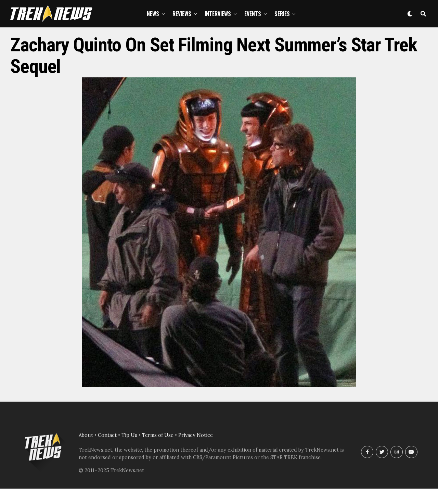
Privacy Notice (196, 435)
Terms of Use (158, 435)
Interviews (218, 14)
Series (282, 14)
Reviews (182, 14)
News (153, 14)
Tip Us (129, 435)
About (86, 435)
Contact (107, 435)
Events (253, 14)
